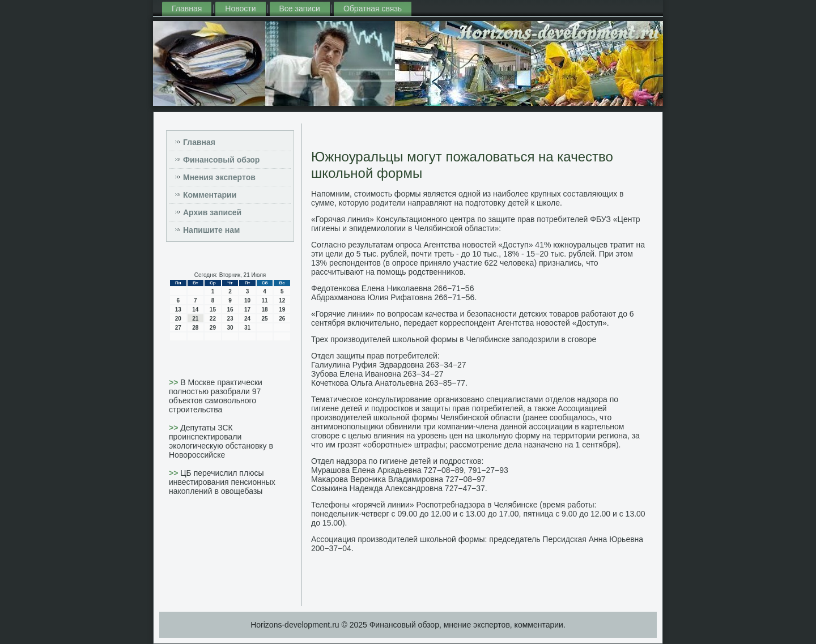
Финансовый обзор (221, 160)
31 (247, 328)
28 (195, 328)
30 (230, 328)
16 (230, 310)
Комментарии (210, 195)
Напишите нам (211, 230)
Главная (187, 8)
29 (213, 328)
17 (247, 310)
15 (213, 310)
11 (265, 300)
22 (213, 319)
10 (247, 300)
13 (178, 310)
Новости (240, 8)
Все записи (300, 8)
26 (282, 319)
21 (195, 319)
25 (265, 319)
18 (265, 310)
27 (178, 328)
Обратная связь (373, 8)
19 (282, 310)
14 (195, 310)
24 (247, 319)
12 (282, 300)
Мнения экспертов (219, 177)
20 (178, 319)
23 (230, 319)
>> (175, 382)
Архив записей (212, 212)
